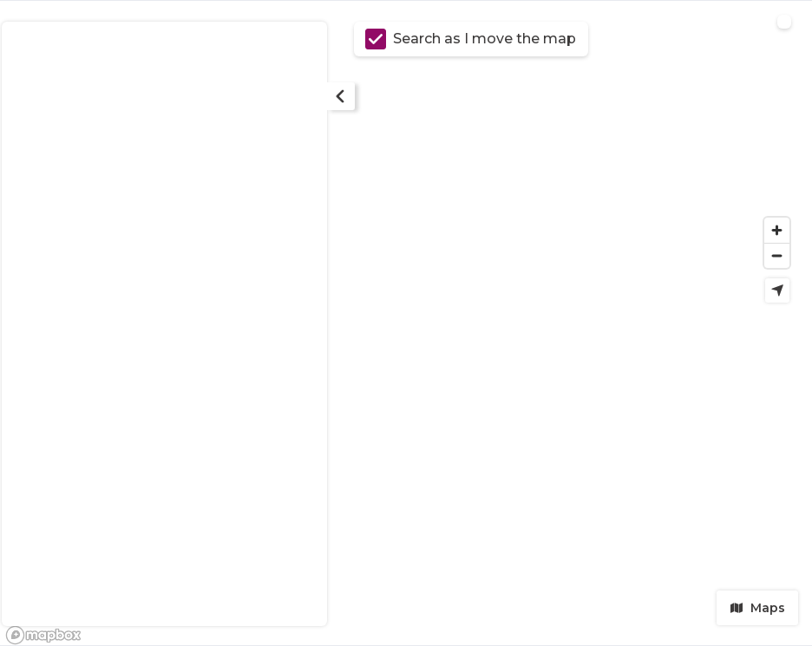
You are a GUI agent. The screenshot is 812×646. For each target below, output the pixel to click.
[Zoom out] (777, 255)
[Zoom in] (777, 230)
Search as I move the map (471, 39)
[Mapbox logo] (43, 635)
